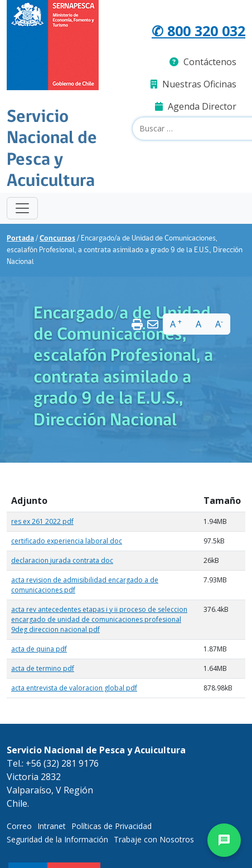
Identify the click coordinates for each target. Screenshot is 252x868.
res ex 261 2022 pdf (42, 521)
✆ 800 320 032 (198, 31)
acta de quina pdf (39, 649)
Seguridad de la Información (57, 839)
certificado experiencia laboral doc (67, 541)
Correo (19, 826)
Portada (20, 239)
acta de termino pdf (43, 668)
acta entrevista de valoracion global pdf (74, 688)
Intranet (52, 826)
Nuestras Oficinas (193, 84)
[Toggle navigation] (22, 208)
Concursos (57, 239)
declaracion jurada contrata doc (62, 560)
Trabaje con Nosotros (154, 839)
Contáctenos (203, 62)
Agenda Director (196, 106)
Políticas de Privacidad (112, 826)
